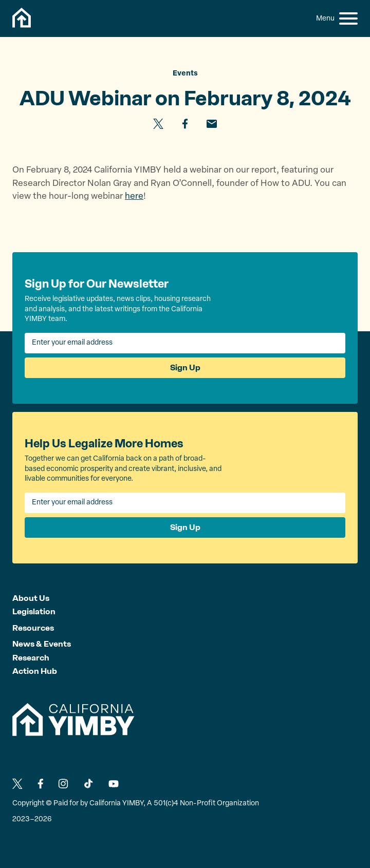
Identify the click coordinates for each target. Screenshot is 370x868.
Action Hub (35, 671)
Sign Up (185, 367)
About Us (31, 598)
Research (31, 658)
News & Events (42, 644)
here (134, 196)
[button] (348, 18)
